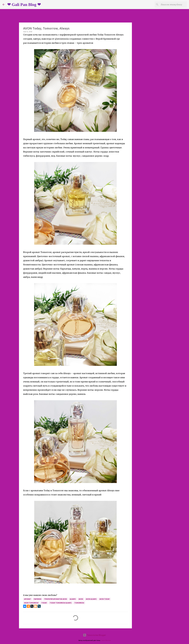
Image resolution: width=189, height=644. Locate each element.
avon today (105, 599)
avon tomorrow (31, 603)
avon (81, 599)
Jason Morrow (106, 640)
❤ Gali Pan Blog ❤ (24, 5)
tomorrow (79, 603)
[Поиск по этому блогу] (173, 5)
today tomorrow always (61, 603)
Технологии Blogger (94, 635)
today (44, 603)
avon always (91, 599)
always (73, 599)
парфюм (38, 599)
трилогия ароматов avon (55, 599)
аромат (28, 599)
